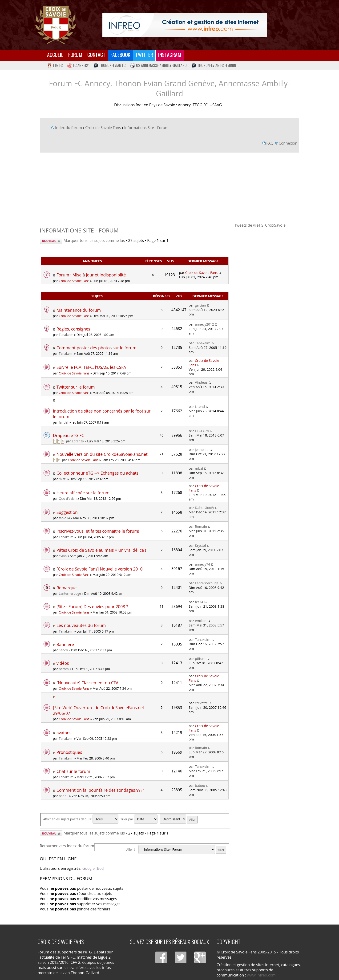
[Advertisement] (169, 187)
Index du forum (69, 128)
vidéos (63, 663)
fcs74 (199, 602)
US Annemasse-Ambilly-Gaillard (158, 65)
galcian (200, 305)
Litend (200, 407)
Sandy (63, 650)
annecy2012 (204, 324)
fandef (64, 422)
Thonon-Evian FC (110, 65)
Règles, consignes (73, 329)
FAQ (270, 143)
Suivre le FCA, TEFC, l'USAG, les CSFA (91, 367)
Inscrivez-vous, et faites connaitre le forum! (98, 531)
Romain (201, 526)
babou (64, 796)
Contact (96, 54)
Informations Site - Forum (146, 128)
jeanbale (202, 450)
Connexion (288, 143)
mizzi (63, 479)
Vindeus (201, 382)
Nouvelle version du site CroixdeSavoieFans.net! (103, 454)
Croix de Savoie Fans (103, 128)
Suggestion (67, 512)
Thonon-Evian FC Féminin (214, 65)
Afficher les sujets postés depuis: (81, 819)
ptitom (64, 669)
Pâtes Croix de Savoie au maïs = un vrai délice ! (101, 550)
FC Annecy (78, 65)
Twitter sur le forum (76, 387)
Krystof (200, 545)
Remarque (67, 588)
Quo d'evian (68, 498)
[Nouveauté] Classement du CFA (87, 683)
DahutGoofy (204, 508)
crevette (201, 703)
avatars (64, 733)
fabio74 (65, 518)
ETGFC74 (202, 431)
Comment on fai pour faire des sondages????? (100, 790)
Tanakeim (66, 335)
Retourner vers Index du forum (67, 846)
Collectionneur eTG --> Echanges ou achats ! (99, 473)
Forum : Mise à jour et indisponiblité (91, 275)
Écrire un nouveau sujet (51, 241)
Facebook (120, 54)
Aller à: (131, 849)
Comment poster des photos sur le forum (97, 348)
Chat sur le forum (73, 771)
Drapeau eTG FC (69, 435)
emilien (201, 621)
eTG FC (55, 65)
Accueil (55, 54)
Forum (75, 54)
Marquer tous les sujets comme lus (94, 240)
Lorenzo (78, 441)
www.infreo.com (261, 975)
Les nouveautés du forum (81, 625)
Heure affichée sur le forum (83, 493)
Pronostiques (69, 752)
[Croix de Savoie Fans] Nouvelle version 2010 (100, 569)
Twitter (144, 54)
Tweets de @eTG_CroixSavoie (260, 225)
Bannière (65, 644)
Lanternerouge (70, 593)
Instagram (170, 54)
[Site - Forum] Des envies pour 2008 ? (92, 606)
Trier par (139, 819)
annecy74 (202, 564)
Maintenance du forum (79, 310)
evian (63, 556)
